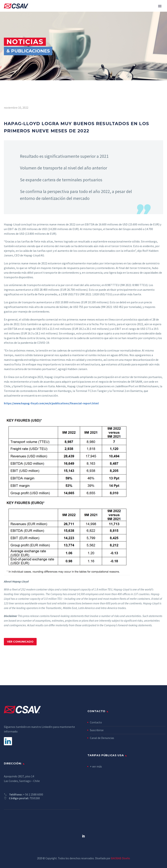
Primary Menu (160, 6)
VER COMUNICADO (20, 642)
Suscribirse (97, 730)
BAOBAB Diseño (120, 858)
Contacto (96, 722)
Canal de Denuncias (102, 738)
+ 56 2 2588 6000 (33, 794)
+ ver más (96, 766)
